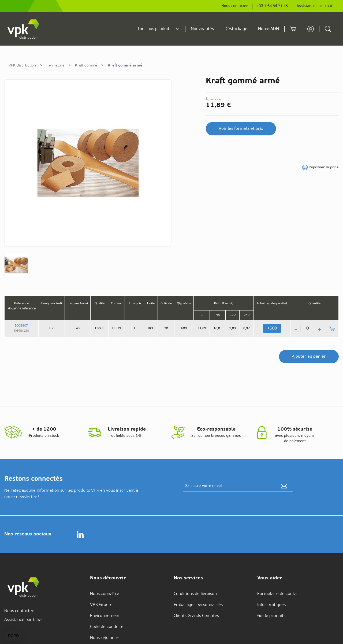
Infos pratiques (271, 605)
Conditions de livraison (195, 594)
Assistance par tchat (314, 6)
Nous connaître (105, 594)
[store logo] (24, 29)
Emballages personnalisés (198, 605)
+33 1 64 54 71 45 (272, 6)
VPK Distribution (22, 66)
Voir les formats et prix (241, 129)
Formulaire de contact (279, 594)
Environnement (105, 616)
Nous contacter (235, 6)
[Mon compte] (311, 29)
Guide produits (271, 616)
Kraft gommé (86, 66)
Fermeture (55, 66)
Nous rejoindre (104, 638)
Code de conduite (107, 627)
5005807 (21, 326)
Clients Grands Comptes (196, 616)
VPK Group (100, 605)
